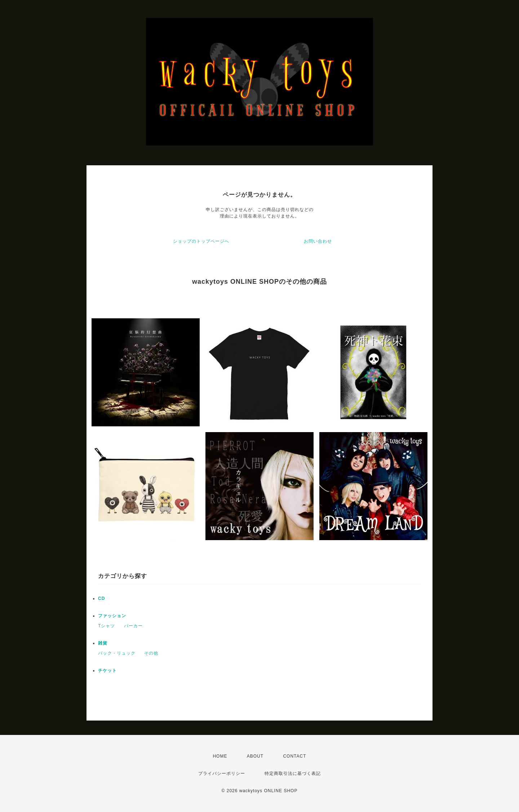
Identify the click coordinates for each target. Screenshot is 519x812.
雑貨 (103, 643)
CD (101, 598)
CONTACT (294, 756)
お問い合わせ (318, 241)
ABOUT (255, 756)
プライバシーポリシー (222, 773)
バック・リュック (117, 653)
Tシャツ (107, 626)
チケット (107, 670)
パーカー (133, 626)
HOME (220, 756)
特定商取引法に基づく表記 (293, 773)
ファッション (112, 616)
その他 (151, 653)
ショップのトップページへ (201, 241)
